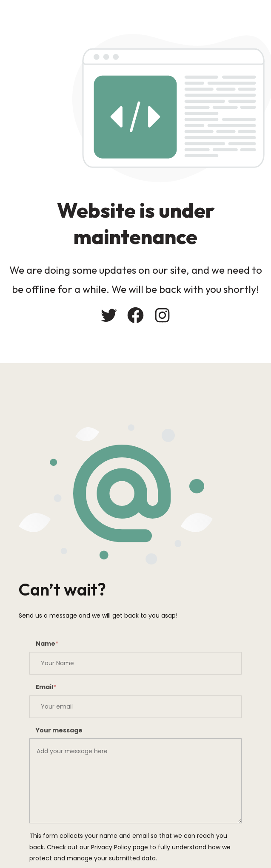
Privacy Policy (111, 847)
